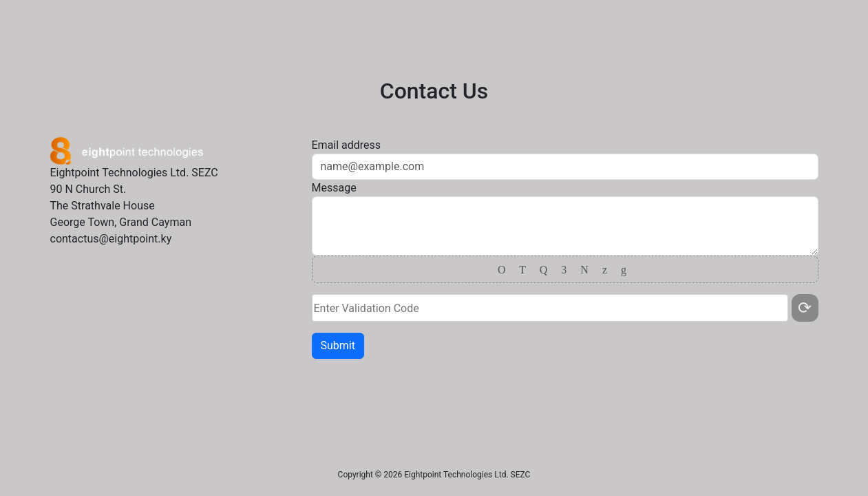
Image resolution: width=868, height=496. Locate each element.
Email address (347, 145)
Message (334, 188)
